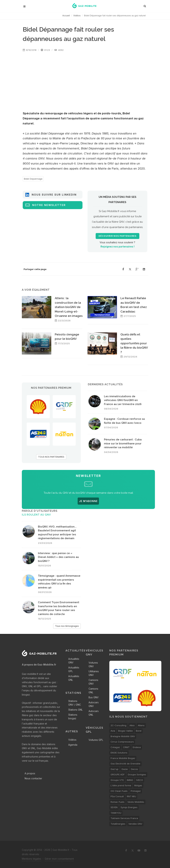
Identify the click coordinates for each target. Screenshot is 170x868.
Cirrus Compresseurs (122, 742)
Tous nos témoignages (67, 626)
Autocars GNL (94, 713)
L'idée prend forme (121, 785)
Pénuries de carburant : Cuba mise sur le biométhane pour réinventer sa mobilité (123, 443)
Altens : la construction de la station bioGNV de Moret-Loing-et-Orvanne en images (69, 307)
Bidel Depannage (33, 179)
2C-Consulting (118, 725)
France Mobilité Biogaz (123, 758)
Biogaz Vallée (125, 731)
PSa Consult (117, 796)
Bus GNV (94, 697)
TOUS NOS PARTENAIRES (51, 457)
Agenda (73, 745)
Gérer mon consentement (59, 859)
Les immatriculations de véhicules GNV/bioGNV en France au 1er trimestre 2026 (123, 400)
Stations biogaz (73, 717)
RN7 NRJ (131, 796)
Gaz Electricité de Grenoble (125, 764)
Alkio (132, 725)
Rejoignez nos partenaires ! (117, 247)
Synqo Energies (129, 807)
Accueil (66, 16)
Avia (113, 731)
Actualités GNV (74, 661)
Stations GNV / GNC (75, 703)
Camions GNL (93, 690)
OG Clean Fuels (119, 791)
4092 (59, 50)
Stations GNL (75, 710)
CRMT (126, 747)
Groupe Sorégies (137, 774)
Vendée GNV (135, 824)
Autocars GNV (94, 704)
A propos (30, 773)
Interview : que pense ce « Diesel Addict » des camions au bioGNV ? (58, 557)
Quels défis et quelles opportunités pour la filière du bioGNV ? (134, 343)
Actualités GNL (74, 678)
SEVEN (114, 807)
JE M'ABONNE (88, 501)
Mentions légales (32, 859)
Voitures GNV (93, 664)
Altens (141, 725)
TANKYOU (116, 813)
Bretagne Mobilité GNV (123, 736)
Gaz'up (114, 769)
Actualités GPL (74, 669)
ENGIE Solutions (119, 753)
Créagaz (115, 747)
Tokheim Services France (124, 818)
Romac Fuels (117, 802)
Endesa (137, 747)
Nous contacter (33, 778)
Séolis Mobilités (136, 802)
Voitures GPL (96, 740)
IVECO (140, 780)
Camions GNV (93, 682)
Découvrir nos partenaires (117, 236)
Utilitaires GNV (94, 673)
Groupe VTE (117, 780)
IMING (130, 780)
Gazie (125, 769)
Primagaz (136, 791)
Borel (139, 731)
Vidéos (77, 16)
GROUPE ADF (118, 774)
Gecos (134, 769)
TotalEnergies (118, 824)
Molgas (138, 785)
